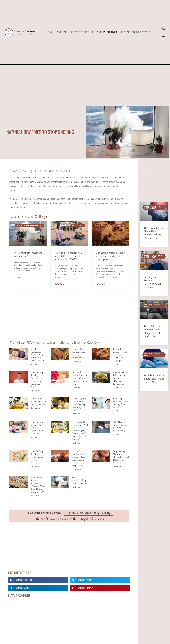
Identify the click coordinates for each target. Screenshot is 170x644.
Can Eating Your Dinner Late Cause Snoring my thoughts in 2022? (80, 404)
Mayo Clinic (31, 178)
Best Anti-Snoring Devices (136, 32)
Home (49, 32)
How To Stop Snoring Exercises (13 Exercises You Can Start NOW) (37, 380)
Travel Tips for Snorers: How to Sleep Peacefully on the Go (153, 331)
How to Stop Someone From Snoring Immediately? (79, 353)
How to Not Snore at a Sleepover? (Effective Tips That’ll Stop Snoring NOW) (38, 485)
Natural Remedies (107, 32)
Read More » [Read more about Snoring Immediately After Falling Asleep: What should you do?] (35, 364)
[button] (164, 29)
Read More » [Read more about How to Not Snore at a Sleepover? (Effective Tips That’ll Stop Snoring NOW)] (35, 496)
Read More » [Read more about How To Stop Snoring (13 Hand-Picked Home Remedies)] (35, 466)
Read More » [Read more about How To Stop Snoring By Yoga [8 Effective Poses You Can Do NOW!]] (60, 284)
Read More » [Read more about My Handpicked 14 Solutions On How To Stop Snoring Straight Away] (76, 388)
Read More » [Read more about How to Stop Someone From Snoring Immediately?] (76, 361)
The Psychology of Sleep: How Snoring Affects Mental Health (154, 233)
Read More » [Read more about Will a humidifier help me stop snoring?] (19, 278)
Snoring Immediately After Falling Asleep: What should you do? (38, 355)
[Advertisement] (85, 84)
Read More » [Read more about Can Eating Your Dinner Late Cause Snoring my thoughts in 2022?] (76, 414)
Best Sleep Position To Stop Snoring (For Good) (121, 403)
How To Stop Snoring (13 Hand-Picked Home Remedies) (37, 457)
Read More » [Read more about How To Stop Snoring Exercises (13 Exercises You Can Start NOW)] (35, 390)
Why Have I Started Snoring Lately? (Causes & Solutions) (120, 426)
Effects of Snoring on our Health (55, 519)
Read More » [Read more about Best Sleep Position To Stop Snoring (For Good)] (118, 411)
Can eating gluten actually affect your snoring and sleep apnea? (110, 256)
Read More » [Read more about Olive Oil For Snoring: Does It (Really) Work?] (35, 408)
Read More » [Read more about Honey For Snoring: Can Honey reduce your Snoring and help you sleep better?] (76, 469)
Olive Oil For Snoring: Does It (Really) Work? (38, 401)
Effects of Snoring (82, 32)
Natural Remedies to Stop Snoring (89, 513)
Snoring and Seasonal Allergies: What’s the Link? (153, 282)
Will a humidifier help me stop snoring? (28, 254)
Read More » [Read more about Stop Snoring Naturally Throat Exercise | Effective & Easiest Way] (118, 466)
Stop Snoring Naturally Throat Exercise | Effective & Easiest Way (121, 457)
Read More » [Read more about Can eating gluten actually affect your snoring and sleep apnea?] (101, 284)
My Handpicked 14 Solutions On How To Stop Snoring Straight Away (80, 378)
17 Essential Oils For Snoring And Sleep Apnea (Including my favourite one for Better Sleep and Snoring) (80, 431)
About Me (62, 32)
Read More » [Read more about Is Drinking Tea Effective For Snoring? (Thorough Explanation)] (118, 388)
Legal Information (93, 519)
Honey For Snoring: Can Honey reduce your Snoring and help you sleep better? (78, 458)
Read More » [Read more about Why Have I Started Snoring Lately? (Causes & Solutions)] (118, 434)
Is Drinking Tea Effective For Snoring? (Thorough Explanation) (120, 378)
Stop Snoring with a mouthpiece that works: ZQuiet (154, 379)
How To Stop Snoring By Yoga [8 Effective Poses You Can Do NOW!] (68, 256)
